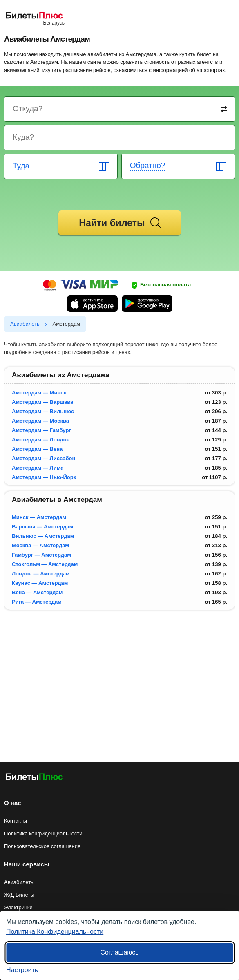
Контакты (16, 821)
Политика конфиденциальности (43, 833)
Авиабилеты (19, 882)
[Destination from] (120, 109)
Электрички (18, 907)
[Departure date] (61, 166)
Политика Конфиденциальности (55, 932)
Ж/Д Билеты (19, 895)
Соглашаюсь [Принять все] (119, 952)
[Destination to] (120, 138)
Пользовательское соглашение (42, 846)
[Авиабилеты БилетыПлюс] (34, 778)
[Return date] (179, 166)
